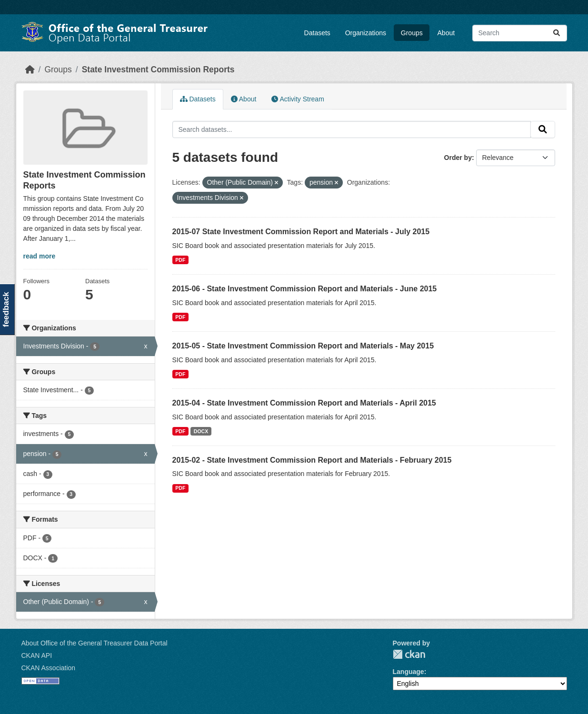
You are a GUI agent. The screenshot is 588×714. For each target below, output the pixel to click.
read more (40, 256)
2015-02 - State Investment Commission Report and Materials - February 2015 (312, 460)
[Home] (30, 69)
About (446, 33)
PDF (180, 260)
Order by (458, 158)
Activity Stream (298, 99)
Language (409, 672)
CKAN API (37, 655)
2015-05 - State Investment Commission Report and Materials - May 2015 (303, 346)
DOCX (201, 431)
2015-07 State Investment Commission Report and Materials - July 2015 (301, 232)
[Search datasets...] (520, 33)
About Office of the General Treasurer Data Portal (95, 643)
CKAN (409, 654)
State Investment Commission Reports (158, 69)
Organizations (366, 33)
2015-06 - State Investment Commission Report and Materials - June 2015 (305, 289)
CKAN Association (49, 668)
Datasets (317, 33)
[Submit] (557, 33)
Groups (412, 33)
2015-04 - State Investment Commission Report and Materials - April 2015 (304, 403)
